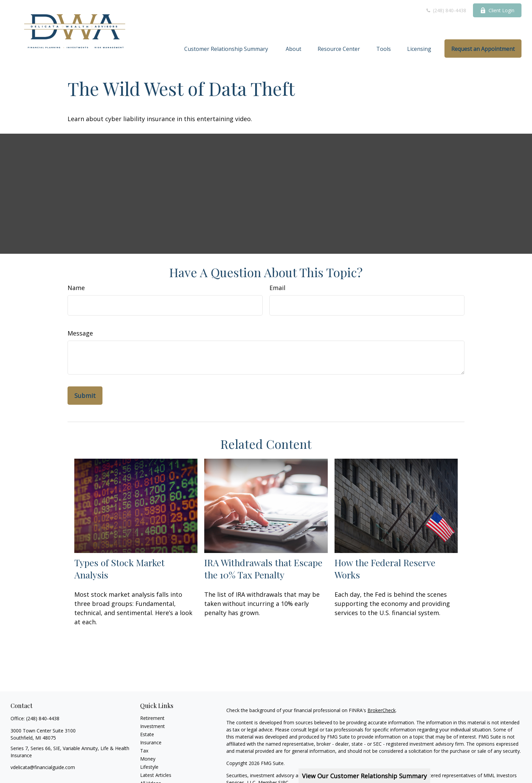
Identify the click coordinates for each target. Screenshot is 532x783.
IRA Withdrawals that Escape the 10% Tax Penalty (263, 569)
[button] (227, 49)
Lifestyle (149, 767)
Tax (144, 751)
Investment (153, 726)
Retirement (152, 718)
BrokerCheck (382, 710)
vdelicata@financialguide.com (43, 767)
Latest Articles (156, 775)
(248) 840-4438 (446, 10)
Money (148, 759)
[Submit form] (85, 396)
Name (76, 288)
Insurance (151, 742)
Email (277, 288)
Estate (147, 734)
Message (80, 333)
